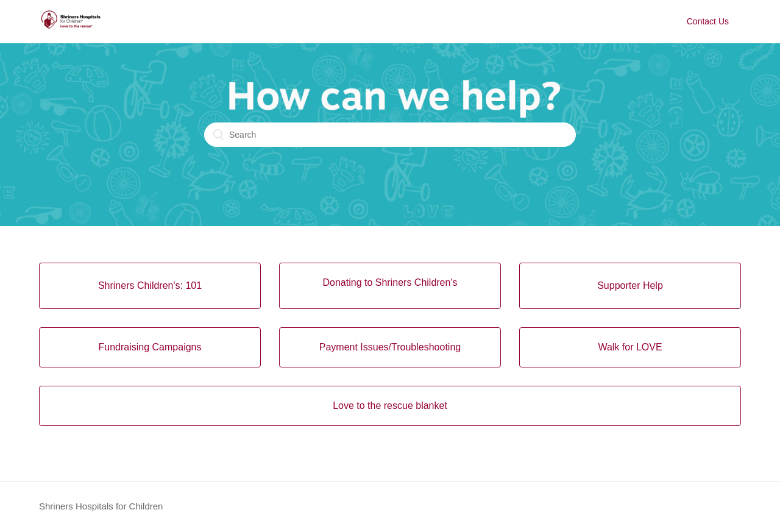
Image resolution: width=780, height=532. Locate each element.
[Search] (390, 135)
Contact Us (708, 21)
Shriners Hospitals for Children (101, 506)
